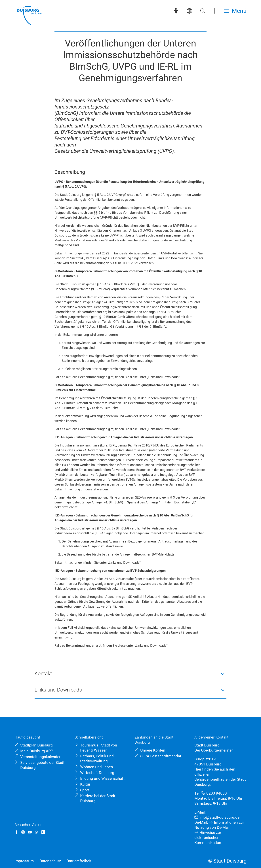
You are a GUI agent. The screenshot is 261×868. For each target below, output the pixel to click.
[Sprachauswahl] (189, 11)
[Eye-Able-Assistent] (176, 11)
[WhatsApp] (36, 832)
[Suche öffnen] (203, 11)
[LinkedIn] (43, 832)
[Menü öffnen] (235, 11)
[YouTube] (30, 832)
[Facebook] (16, 832)
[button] (131, 674)
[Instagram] (23, 832)
